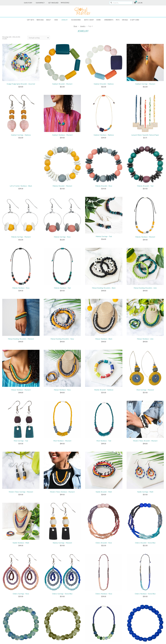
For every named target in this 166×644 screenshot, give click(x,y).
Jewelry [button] (65, 20)
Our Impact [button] (41, 3)
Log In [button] (140, 3)
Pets (118, 20)
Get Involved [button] (54, 3)
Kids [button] (57, 20)
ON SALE (125, 20)
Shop (75, 26)
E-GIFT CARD (135, 20)
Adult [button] (49, 20)
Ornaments (109, 20)
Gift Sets (31, 20)
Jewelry (83, 26)
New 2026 (40, 20)
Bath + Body (89, 20)
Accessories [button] (76, 20)
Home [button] (99, 20)
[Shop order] (39, 38)
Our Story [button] (29, 3)
